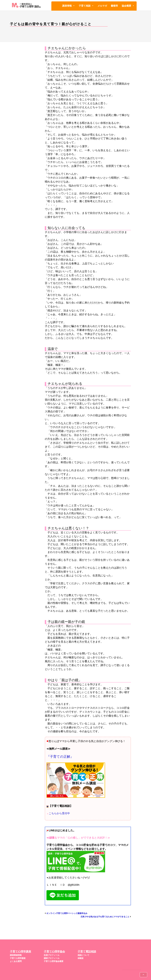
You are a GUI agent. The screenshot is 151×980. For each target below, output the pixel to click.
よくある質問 (16, 961)
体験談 (81, 958)
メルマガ (102, 6)
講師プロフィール (52, 958)
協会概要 (128, 6)
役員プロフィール (52, 955)
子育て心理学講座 (18, 958)
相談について (83, 955)
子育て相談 (86, 6)
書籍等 (114, 6)
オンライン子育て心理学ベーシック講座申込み (67, 913)
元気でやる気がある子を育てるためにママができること (105, 917)
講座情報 (69, 6)
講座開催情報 (16, 955)
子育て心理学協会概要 (54, 961)
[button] (74, 6)
